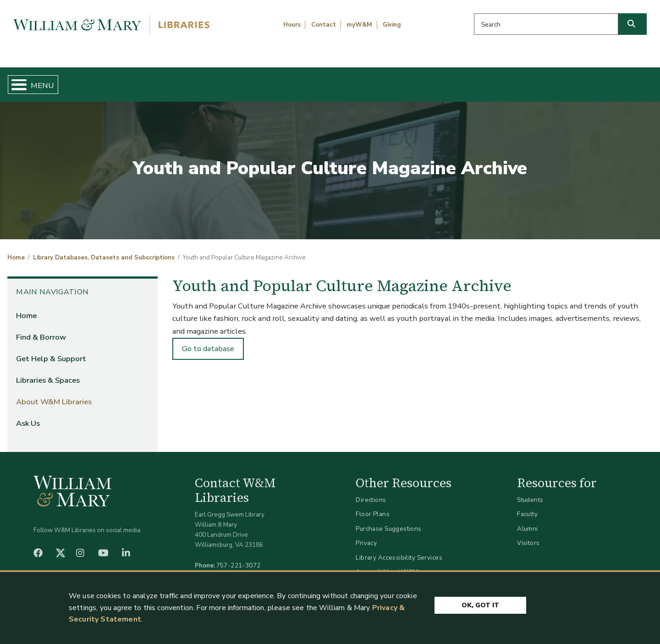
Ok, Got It (480, 604)
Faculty (527, 507)
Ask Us (608, 81)
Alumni (528, 521)
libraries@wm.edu (241, 568)
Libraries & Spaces (377, 81)
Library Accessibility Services (399, 550)
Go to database (208, 341)
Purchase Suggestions (388, 521)
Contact (324, 25)
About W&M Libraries (503, 81)
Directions (371, 492)
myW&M (359, 25)
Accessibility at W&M (387, 564)
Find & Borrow (139, 81)
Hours (292, 25)
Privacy (366, 536)
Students (530, 492)
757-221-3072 (239, 558)
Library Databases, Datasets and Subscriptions (104, 250)
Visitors (528, 536)
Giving (392, 25)
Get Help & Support (254, 81)
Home (50, 81)
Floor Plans (373, 507)
